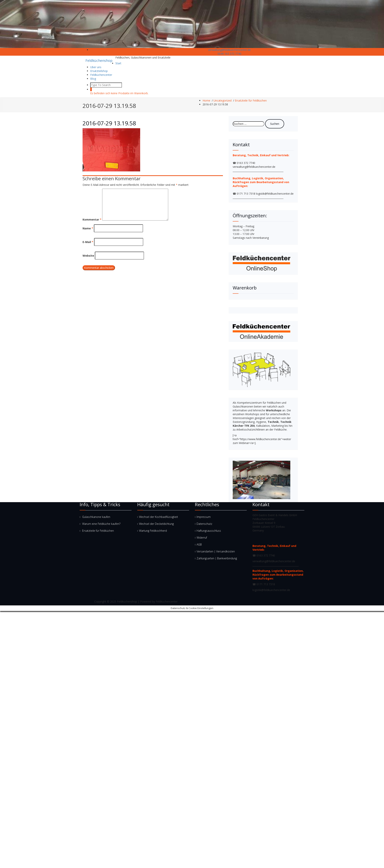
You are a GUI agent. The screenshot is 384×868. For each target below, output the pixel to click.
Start (118, 63)
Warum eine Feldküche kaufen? (101, 524)
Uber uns (96, 67)
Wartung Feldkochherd (153, 531)
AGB (199, 544)
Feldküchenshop (99, 60)
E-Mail (88, 242)
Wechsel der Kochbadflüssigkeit (158, 517)
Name (88, 228)
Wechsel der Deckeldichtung (156, 524)
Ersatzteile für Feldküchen (251, 100)
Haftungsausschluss (209, 531)
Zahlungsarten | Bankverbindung (217, 558)
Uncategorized (223, 100)
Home (206, 100)
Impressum (204, 517)
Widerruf (202, 538)
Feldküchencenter (101, 75)
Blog (93, 79)
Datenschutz (204, 524)
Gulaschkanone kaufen (96, 517)
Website (88, 256)
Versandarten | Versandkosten (216, 551)
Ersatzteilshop (99, 71)
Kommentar (92, 219)
